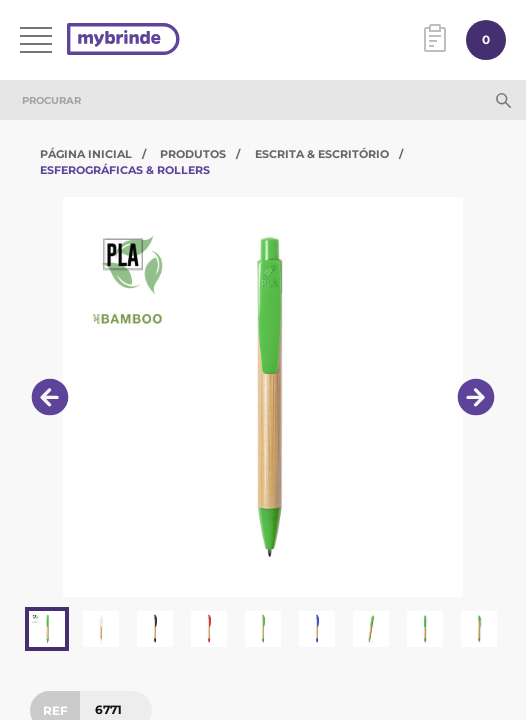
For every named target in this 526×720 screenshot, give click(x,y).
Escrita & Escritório (322, 154)
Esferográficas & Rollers (125, 170)
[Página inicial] (123, 40)
